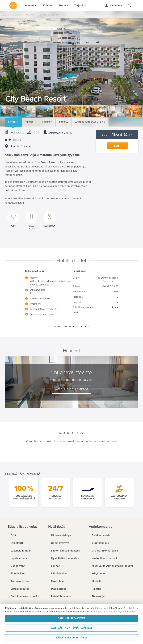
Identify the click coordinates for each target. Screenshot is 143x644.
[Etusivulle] (13, 6)
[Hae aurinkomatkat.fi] (129, 6)
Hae (117, 146)
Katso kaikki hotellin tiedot (70, 327)
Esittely (13, 122)
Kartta (64, 122)
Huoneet (46, 122)
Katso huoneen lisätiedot (71, 389)
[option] (71, 61)
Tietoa (29, 122)
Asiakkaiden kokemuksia (90, 122)
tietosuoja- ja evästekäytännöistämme (116, 612)
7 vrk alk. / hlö (117, 135)
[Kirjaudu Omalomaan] (113, 6)
